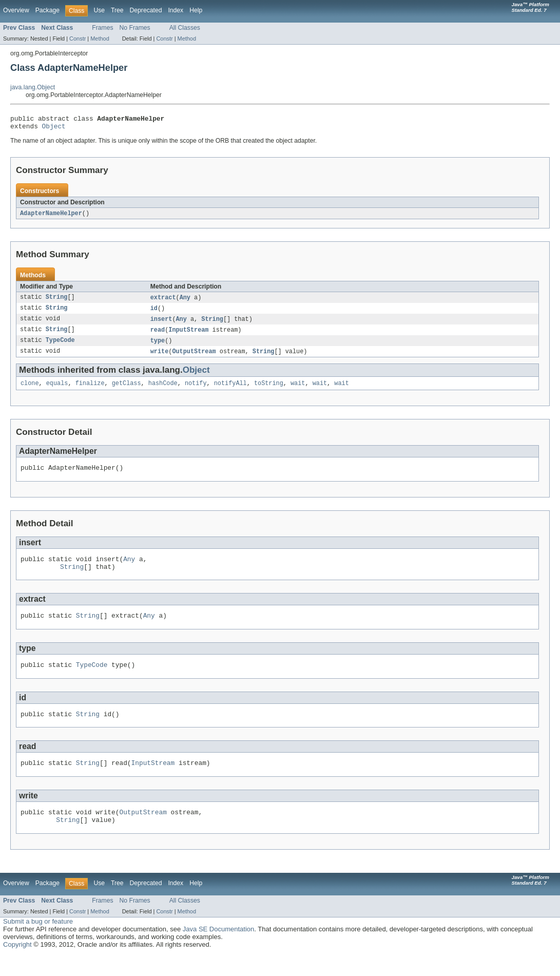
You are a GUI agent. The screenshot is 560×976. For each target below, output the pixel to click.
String (57, 301)
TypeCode (60, 347)
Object (54, 129)
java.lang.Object (33, 87)
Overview (16, 10)
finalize (90, 391)
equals (57, 391)
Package (47, 10)
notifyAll (230, 391)
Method (100, 39)
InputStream (188, 335)
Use (99, 10)
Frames (102, 28)
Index (176, 10)
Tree (117, 10)
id (154, 313)
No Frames (135, 28)
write (160, 358)
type (158, 347)
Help (196, 10)
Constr (78, 39)
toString (269, 391)
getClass (127, 391)
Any (185, 301)
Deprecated (146, 10)
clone (30, 391)
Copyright (17, 966)
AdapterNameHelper (51, 217)
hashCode (163, 391)
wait (298, 391)
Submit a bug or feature (38, 943)
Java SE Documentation (218, 951)
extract (163, 301)
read (158, 335)
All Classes (185, 28)
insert (161, 324)
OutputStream (194, 358)
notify (196, 391)
